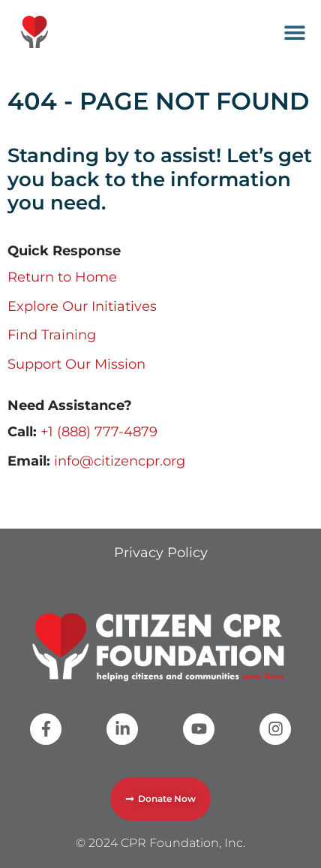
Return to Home (62, 277)
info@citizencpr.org (120, 461)
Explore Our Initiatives (82, 306)
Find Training (52, 335)
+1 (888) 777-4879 (99, 432)
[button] (294, 32)
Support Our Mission (76, 364)
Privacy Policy (161, 553)
